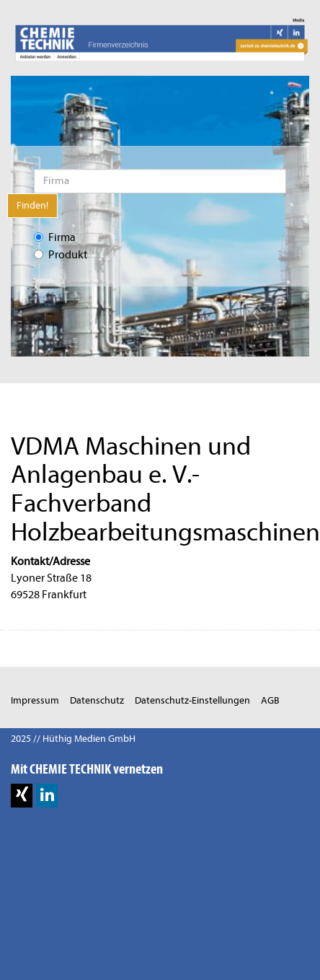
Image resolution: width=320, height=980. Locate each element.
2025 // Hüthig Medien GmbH (73, 739)
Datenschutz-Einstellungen (192, 700)
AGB (270, 700)
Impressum (35, 700)
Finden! (32, 205)
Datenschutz (97, 700)
